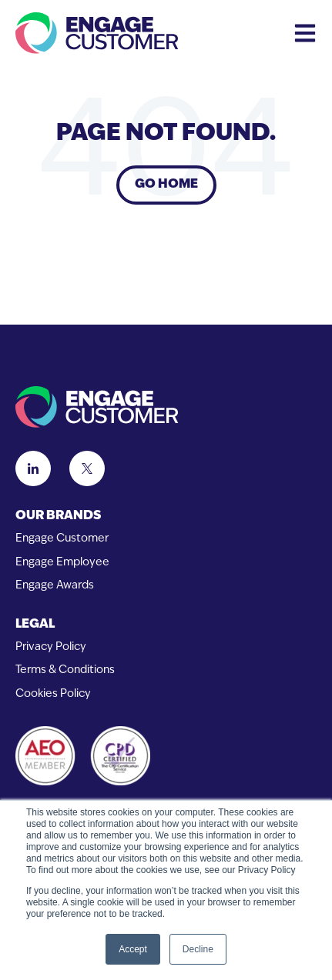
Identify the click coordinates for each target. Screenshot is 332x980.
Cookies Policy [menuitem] (53, 694)
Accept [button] (133, 949)
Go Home (166, 185)
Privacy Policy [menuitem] (51, 647)
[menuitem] (166, 517)
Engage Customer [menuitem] (62, 539)
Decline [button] (198, 949)
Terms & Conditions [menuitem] (65, 670)
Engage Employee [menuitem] (62, 563)
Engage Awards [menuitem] (55, 586)
